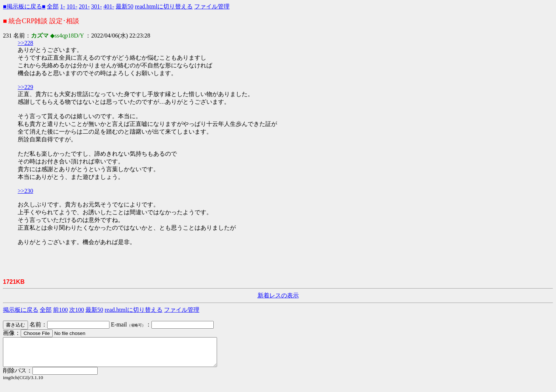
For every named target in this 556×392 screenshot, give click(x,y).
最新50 (125, 6)
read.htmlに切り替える (164, 6)
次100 (77, 310)
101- (72, 6)
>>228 (25, 43)
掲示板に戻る (21, 310)
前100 (60, 310)
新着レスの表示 (278, 295)
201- (84, 6)
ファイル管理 (212, 6)
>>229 (25, 87)
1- (62, 6)
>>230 (25, 191)
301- (96, 6)
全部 (53, 6)
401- (109, 6)
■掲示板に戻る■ (24, 6)
